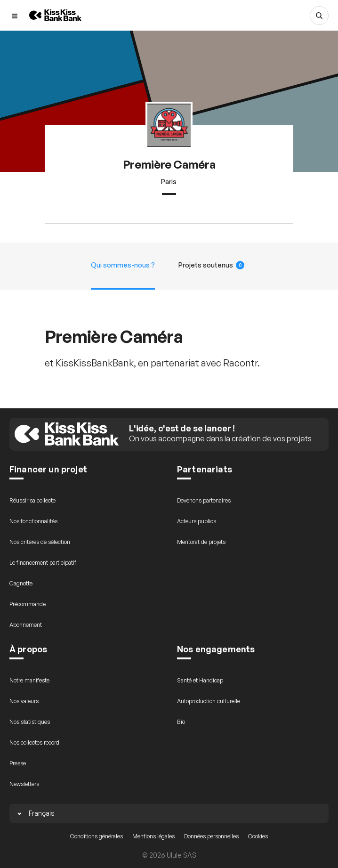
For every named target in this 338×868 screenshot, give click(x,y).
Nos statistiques (30, 722)
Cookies (258, 836)
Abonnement (26, 625)
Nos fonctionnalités (33, 521)
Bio (181, 722)
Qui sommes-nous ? (123, 265)
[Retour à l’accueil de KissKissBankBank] (56, 15)
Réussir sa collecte (32, 500)
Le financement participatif (43, 563)
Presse (18, 763)
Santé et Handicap (200, 680)
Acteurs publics (197, 521)
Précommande (28, 604)
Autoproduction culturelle (209, 701)
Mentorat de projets (201, 542)
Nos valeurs (24, 701)
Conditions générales (97, 836)
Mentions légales (153, 836)
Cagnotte (21, 583)
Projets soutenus (212, 265)
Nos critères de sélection (40, 542)
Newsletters (24, 784)
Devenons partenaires (204, 500)
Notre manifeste (29, 680)
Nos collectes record (34, 742)
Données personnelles (211, 836)
